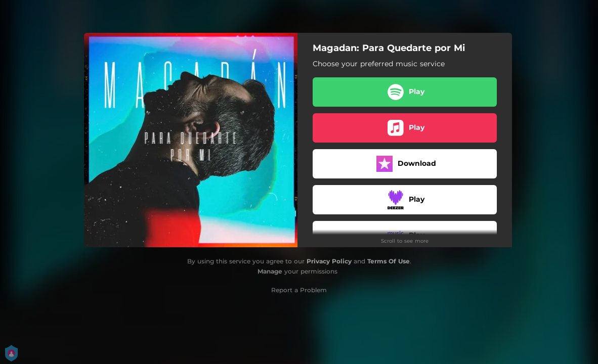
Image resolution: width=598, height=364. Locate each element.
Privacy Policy (329, 261)
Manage (270, 271)
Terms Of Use (389, 261)
